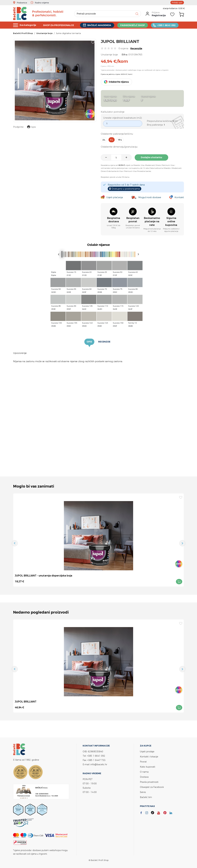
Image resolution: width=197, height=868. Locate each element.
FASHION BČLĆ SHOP (136, 25)
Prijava (156, 12)
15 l (120, 140)
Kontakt (179, 197)
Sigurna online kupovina (171, 222)
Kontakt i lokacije (149, 757)
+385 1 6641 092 (96, 756)
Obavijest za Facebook (152, 787)
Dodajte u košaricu (151, 157)
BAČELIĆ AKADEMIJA (102, 25)
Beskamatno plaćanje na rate (152, 222)
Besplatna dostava (114, 220)
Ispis (31, 127)
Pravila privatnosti (149, 782)
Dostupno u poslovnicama (126, 189)
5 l (112, 140)
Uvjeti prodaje (147, 751)
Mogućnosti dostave (150, 197)
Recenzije (136, 48)
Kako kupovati (148, 767)
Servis (143, 792)
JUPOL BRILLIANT (26, 702)
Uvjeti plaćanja (115, 197)
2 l (104, 140)
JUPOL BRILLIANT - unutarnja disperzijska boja (43, 576)
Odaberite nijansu (119, 82)
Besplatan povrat (133, 220)
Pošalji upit (177, 2)
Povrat (143, 762)
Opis (89, 342)
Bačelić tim (146, 797)
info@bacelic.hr (99, 764)
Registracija (159, 15)
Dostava (144, 777)
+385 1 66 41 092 (171, 25)
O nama (144, 772)
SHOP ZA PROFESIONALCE (60, 25)
